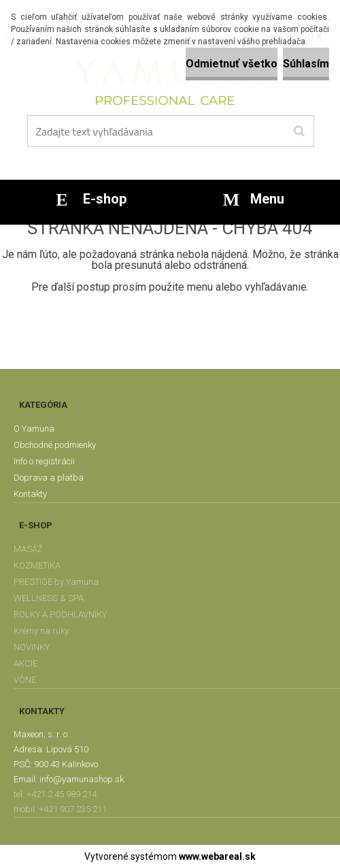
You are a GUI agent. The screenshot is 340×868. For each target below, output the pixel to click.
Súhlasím (306, 64)
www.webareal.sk (217, 856)
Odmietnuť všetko (232, 64)
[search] (299, 131)
